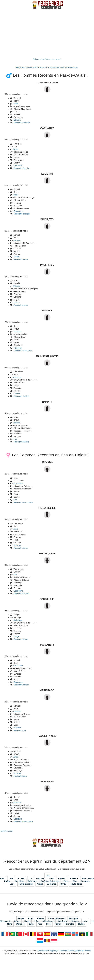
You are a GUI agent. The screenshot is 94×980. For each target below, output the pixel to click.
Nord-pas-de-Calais (56, 67)
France (43, 67)
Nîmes (27, 921)
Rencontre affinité (21, 685)
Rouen (21, 918)
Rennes (41, 918)
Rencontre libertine (22, 168)
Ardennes (52, 884)
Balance (17, 120)
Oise (75, 881)
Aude (51, 878)
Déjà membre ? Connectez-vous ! (47, 59)
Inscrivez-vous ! (7, 831)
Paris (66, 881)
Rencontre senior (21, 259)
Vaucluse (40, 878)
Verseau (17, 545)
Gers (11, 878)
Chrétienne (18, 666)
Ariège (40, 884)
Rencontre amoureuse (23, 502)
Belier (16, 302)
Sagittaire (18, 819)
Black (16, 149)
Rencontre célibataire (23, 351)
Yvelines (62, 878)
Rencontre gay (20, 730)
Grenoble (70, 924)
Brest (49, 924)
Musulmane (18, 483)
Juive (16, 529)
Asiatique (17, 332)
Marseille (21, 924)
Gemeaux (18, 166)
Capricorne (18, 211)
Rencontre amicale (22, 123)
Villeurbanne (48, 921)
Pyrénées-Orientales (50, 881)
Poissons (18, 348)
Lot (30, 878)
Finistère (74, 878)
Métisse (17, 240)
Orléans (75, 921)
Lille (36, 921)
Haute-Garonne (26, 884)
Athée (16, 104)
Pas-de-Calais (72, 67)
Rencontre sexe (20, 776)
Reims (17, 921)
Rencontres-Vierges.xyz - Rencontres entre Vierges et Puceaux (65, 951)
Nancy (58, 924)
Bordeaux (63, 921)
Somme (21, 878)
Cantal (63, 884)
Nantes (82, 924)
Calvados (32, 881)
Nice (40, 924)
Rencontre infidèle (21, 396)
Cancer (17, 393)
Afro (15, 575)
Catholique (18, 620)
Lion (16, 439)
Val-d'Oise (19, 881)
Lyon (85, 921)
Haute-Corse (76, 884)
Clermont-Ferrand (56, 918)
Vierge (16, 257)
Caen (31, 924)
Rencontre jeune (21, 639)
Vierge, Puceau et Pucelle (27, 67)
